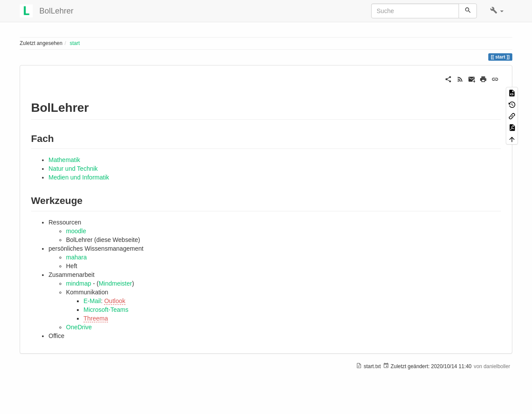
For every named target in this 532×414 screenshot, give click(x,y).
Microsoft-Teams (106, 310)
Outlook (115, 301)
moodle (76, 231)
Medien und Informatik (79, 177)
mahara (76, 257)
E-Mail (92, 301)
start (75, 43)
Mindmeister (115, 283)
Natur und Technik (73, 169)
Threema (96, 318)
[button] (497, 11)
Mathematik (64, 160)
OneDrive (79, 327)
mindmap (79, 283)
